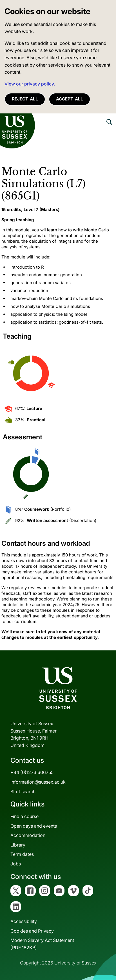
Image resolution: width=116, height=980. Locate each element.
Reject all (25, 99)
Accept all (70, 99)
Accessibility (24, 921)
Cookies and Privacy (32, 931)
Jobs (16, 864)
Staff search (23, 792)
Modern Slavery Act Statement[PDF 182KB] (42, 944)
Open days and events (34, 826)
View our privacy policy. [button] (30, 84)
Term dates (22, 854)
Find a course (24, 816)
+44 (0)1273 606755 (32, 772)
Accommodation (28, 835)
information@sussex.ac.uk (38, 782)
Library (18, 845)
